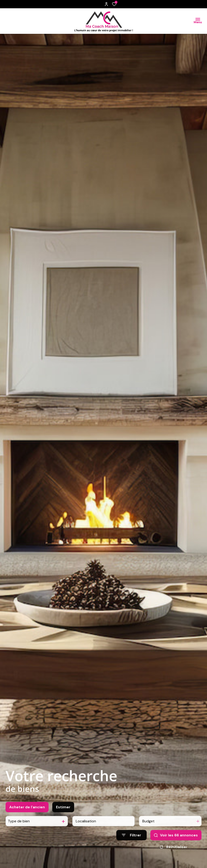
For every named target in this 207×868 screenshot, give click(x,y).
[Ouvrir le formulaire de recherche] (131, 850)
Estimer (63, 822)
